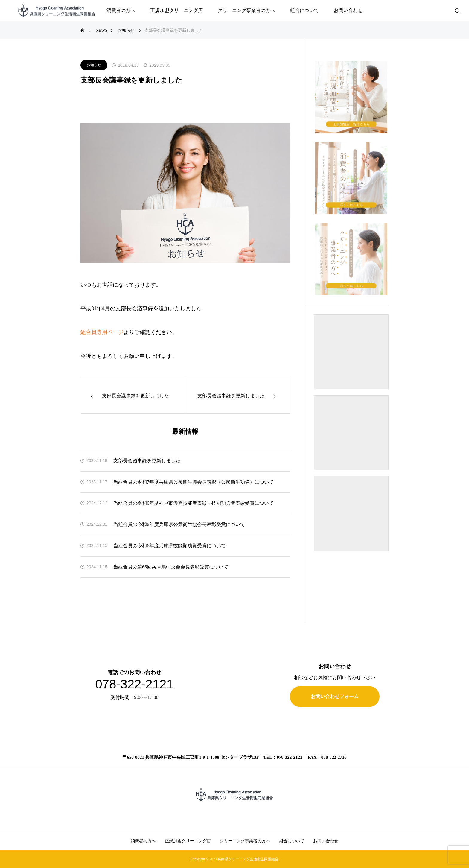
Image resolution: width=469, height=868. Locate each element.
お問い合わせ (348, 10)
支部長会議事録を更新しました (147, 461)
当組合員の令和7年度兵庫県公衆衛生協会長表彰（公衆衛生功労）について (194, 482)
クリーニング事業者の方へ (246, 10)
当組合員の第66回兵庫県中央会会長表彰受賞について (171, 567)
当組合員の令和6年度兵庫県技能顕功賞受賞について (170, 546)
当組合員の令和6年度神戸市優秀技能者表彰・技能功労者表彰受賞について (194, 503)
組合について (304, 10)
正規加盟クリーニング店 (176, 10)
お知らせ (94, 65)
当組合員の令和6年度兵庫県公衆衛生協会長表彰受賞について (179, 524)
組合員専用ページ (102, 332)
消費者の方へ (121, 10)
